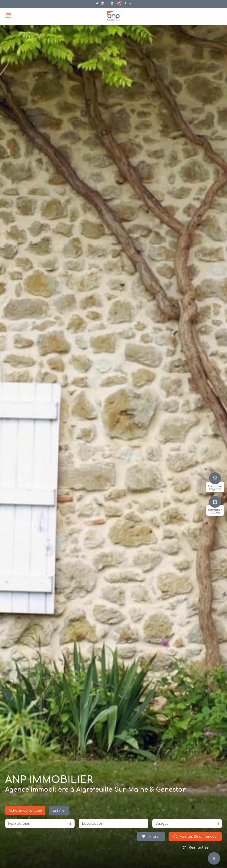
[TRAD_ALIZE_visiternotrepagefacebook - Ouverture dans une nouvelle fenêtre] (97, 4)
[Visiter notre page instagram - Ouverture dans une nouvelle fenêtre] (103, 4)
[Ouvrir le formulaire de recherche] (151, 839)
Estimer (59, 813)
